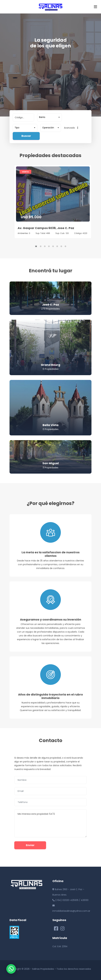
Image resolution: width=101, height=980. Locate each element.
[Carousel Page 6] (57, 246)
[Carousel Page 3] (45, 246)
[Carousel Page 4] (49, 246)
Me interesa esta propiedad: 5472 (50, 823)
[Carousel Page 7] (61, 246)
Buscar (26, 136)
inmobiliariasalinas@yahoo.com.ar (71, 911)
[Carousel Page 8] (65, 246)
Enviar (30, 845)
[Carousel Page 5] (53, 246)
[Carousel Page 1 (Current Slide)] (36, 246)
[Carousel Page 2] (41, 246)
